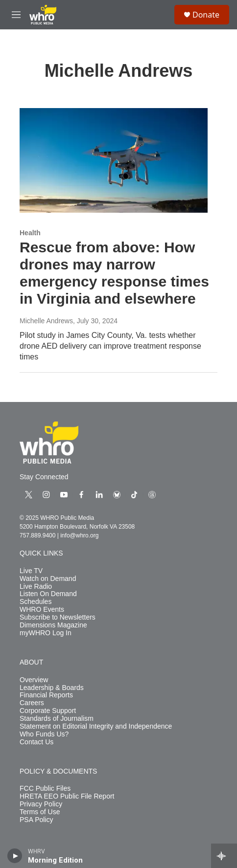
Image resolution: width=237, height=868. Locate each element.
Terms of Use (40, 812)
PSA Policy (36, 820)
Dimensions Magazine (53, 625)
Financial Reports (46, 695)
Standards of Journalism (57, 719)
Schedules (36, 602)
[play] (15, 856)
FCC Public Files (45, 789)
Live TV (31, 571)
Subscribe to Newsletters (58, 617)
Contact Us (36, 742)
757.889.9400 (37, 535)
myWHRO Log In (46, 633)
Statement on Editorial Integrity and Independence (96, 726)
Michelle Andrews (46, 321)
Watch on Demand (48, 579)
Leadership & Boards (52, 688)
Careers (32, 703)
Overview (34, 680)
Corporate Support (48, 711)
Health (30, 233)
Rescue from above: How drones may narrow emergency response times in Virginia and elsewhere (114, 273)
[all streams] (224, 856)
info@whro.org (79, 535)
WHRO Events (42, 610)
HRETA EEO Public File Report (67, 796)
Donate (206, 15)
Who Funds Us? (44, 734)
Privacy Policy (41, 804)
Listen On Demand (48, 594)
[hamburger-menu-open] (16, 15)
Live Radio (36, 587)
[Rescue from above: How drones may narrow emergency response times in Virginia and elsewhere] (114, 160)
